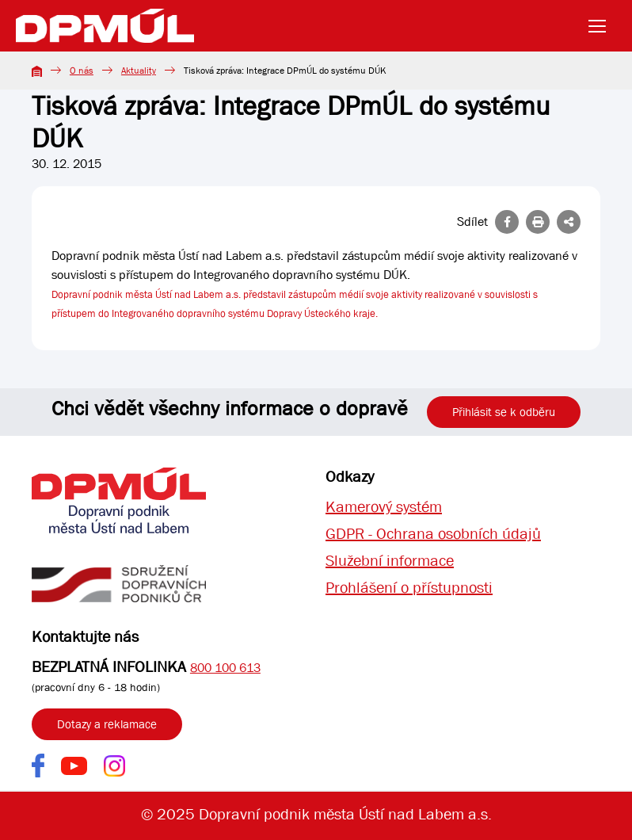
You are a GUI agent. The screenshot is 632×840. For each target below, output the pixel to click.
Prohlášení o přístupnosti (409, 588)
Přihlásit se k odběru (504, 412)
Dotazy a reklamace (107, 724)
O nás (82, 71)
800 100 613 (225, 668)
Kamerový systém (384, 507)
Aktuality (139, 71)
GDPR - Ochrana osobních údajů (433, 534)
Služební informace (390, 561)
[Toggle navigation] (602, 26)
